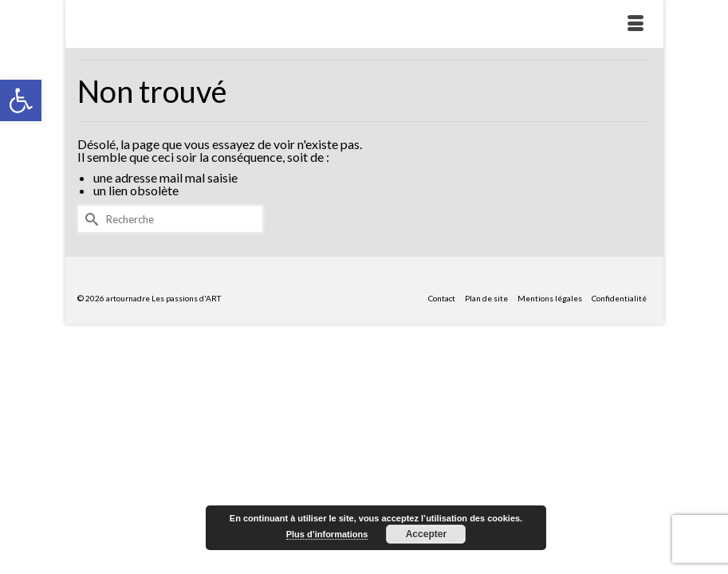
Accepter (426, 534)
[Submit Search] (89, 219)
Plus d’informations (327, 534)
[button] (21, 100)
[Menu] (636, 24)
